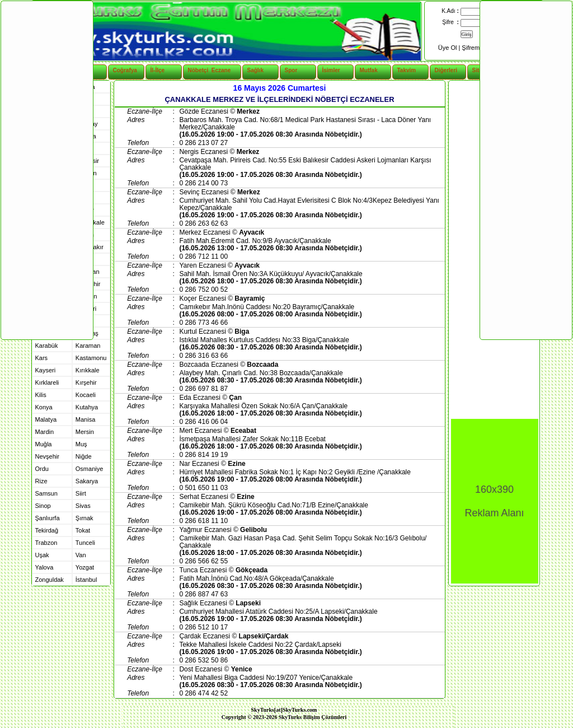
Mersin (85, 432)
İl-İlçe (158, 70)
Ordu (42, 469)
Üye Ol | (450, 48)
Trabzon (46, 543)
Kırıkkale (88, 370)
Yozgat (85, 567)
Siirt (81, 493)
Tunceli (85, 543)
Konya (44, 407)
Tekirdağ (47, 530)
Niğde (84, 456)
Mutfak (369, 70)
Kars (42, 358)
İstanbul (86, 580)
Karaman (88, 346)
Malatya (46, 419)
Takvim (407, 70)
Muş (81, 444)
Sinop (43, 506)
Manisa (85, 419)
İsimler (331, 70)
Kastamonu (91, 358)
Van (81, 555)
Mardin (45, 432)
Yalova (44, 567)
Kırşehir (86, 382)
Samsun (46, 493)
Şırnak (84, 518)
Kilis (41, 395)
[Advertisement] (46, 170)
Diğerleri (446, 70)
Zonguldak (50, 580)
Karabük (47, 346)
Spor (291, 70)
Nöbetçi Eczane (203, 70)
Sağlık (255, 70)
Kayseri (46, 370)
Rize (41, 481)
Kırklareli (47, 382)
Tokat (83, 530)
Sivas (83, 506)
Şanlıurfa (48, 518)
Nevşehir (47, 456)
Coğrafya (125, 70)
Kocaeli (86, 395)
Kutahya (87, 407)
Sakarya (87, 481)
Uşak (42, 555)
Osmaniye (90, 469)
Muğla (44, 444)
